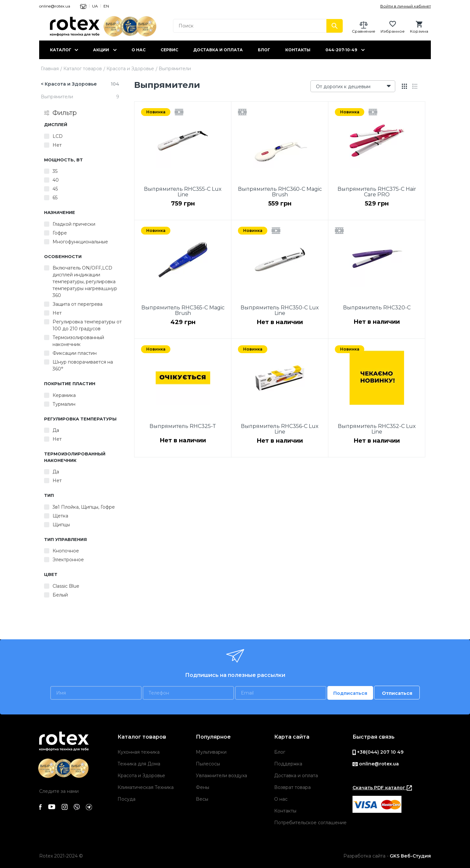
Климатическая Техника (146, 787)
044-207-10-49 (341, 50)
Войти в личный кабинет (406, 6)
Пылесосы (208, 764)
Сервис (169, 50)
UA (95, 6)
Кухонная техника (139, 752)
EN (106, 6)
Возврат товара (292, 787)
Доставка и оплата (218, 50)
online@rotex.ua (55, 6)
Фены (203, 787)
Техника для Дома (139, 764)
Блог (264, 50)
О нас (139, 50)
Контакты (298, 50)
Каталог (61, 50)
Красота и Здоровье (130, 69)
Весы (202, 799)
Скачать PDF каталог (382, 788)
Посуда (126, 799)
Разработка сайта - (387, 856)
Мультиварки (211, 752)
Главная (50, 69)
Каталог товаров (83, 69)
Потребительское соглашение (310, 823)
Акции (101, 50)
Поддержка (288, 764)
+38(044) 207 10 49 (378, 752)
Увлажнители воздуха (221, 776)
